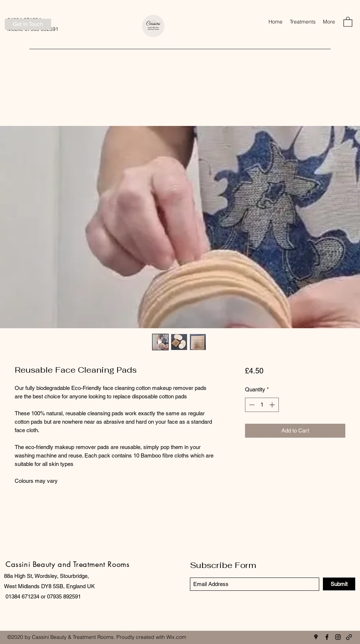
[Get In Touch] (28, 24)
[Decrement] (251, 405)
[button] (303, 22)
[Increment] (273, 405)
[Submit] (339, 584)
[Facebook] (327, 637)
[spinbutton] (262, 405)
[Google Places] (316, 637)
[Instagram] (338, 637)
